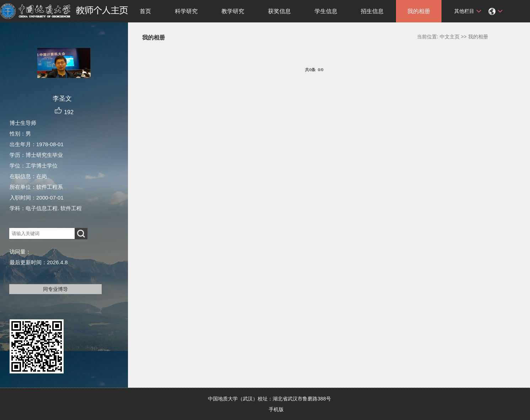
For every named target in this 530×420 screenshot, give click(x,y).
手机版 (276, 409)
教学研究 (233, 11)
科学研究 (186, 11)
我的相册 (419, 11)
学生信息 (326, 11)
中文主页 (450, 37)
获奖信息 (279, 11)
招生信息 (372, 11)
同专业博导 (55, 289)
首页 (145, 11)
